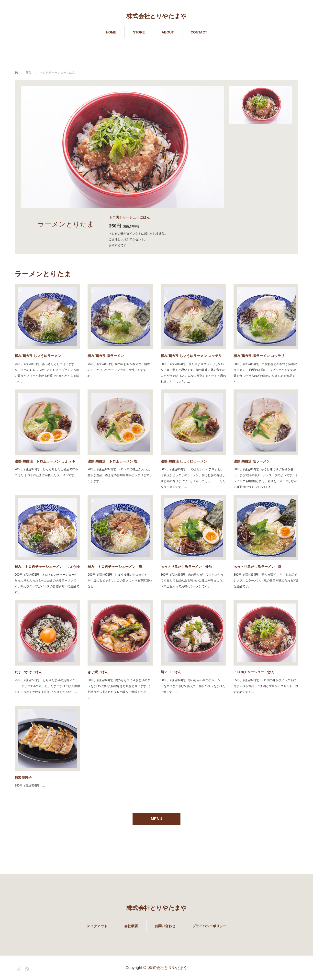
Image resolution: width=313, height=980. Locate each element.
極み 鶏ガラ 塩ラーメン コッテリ (259, 356)
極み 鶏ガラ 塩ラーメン (106, 356)
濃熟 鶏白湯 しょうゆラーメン (184, 461)
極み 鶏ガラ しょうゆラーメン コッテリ (191, 356)
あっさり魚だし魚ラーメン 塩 (257, 567)
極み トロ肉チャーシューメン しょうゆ (47, 567)
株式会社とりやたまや (156, 16)
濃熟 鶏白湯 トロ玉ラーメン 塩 (112, 461)
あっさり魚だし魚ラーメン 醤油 (186, 567)
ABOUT (168, 32)
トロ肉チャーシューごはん (254, 672)
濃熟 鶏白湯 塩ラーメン (252, 461)
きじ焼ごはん (98, 672)
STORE (139, 32)
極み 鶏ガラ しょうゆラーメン (38, 356)
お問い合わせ (165, 926)
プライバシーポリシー (209, 926)
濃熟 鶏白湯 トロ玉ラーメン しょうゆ (45, 461)
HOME (111, 32)
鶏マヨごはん (171, 672)
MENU (156, 819)
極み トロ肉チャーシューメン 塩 (115, 567)
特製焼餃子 (23, 777)
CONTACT (199, 32)
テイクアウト (97, 926)
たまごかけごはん (28, 672)
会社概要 (131, 926)
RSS (27, 968)
